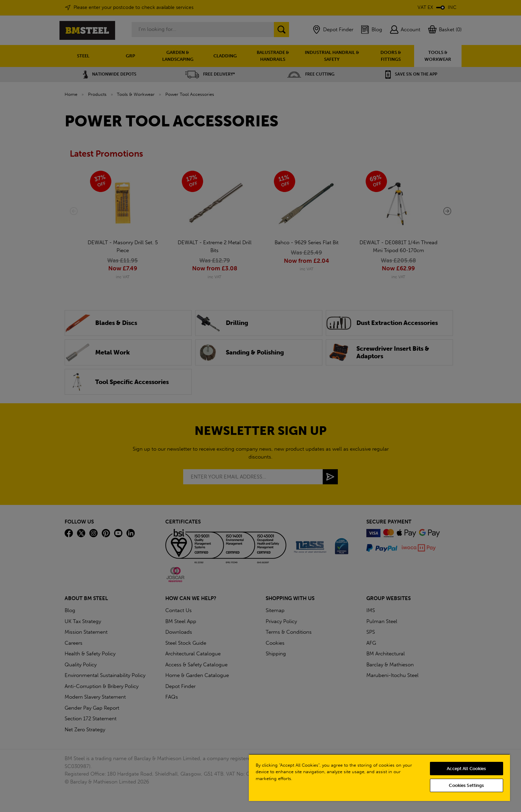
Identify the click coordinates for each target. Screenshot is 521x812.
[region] (379, 777)
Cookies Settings (466, 785)
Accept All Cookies (466, 769)
